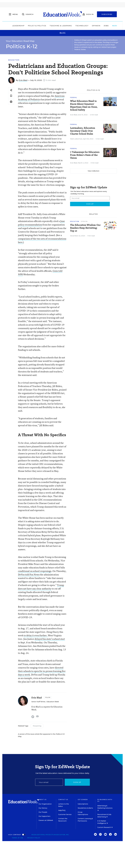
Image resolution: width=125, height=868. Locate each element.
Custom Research (105, 827)
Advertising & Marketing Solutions (105, 808)
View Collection (94, 171)
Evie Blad (23, 80)
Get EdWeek (83, 800)
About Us (42, 800)
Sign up (77, 782)
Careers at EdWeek (46, 820)
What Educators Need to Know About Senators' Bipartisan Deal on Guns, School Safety (84, 105)
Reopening (37, 726)
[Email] (49, 782)
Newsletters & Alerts (85, 808)
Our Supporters (44, 816)
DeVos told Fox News (29, 575)
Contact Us (63, 800)
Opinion (88, 26)
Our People (43, 812)
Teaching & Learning (53, 26)
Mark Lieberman (76, 139)
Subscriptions (83, 804)
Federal (74, 97)
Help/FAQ (62, 810)
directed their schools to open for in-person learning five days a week (42, 671)
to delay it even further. (36, 635)
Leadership (10, 26)
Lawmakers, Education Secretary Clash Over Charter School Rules (83, 131)
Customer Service (65, 814)
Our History (43, 808)
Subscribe (107, 14)
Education (14, 60)
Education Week (53, 702)
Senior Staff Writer (38, 702)
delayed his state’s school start (50, 639)
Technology (74, 26)
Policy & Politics (29, 26)
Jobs (98, 26)
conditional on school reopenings (35, 571)
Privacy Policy (34, 838)
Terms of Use (18, 838)
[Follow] (48, 697)
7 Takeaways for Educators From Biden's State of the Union (85, 155)
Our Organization (45, 804)
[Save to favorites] (11, 96)
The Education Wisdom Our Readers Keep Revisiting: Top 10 (85, 228)
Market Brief (112, 26)
